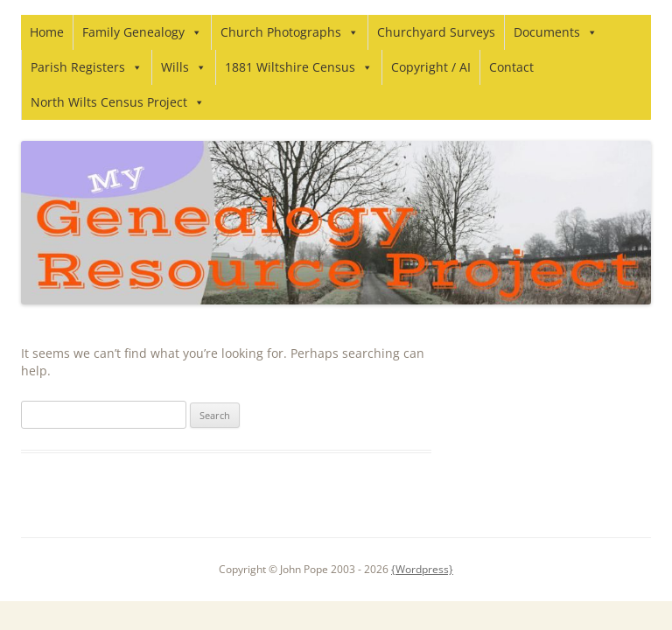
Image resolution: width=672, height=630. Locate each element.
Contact (511, 67)
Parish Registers (87, 67)
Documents (556, 32)
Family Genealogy (142, 32)
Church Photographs (290, 32)
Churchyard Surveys (436, 32)
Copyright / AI (431, 67)
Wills (184, 67)
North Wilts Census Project (118, 102)
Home (47, 32)
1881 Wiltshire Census (299, 67)
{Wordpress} (422, 569)
